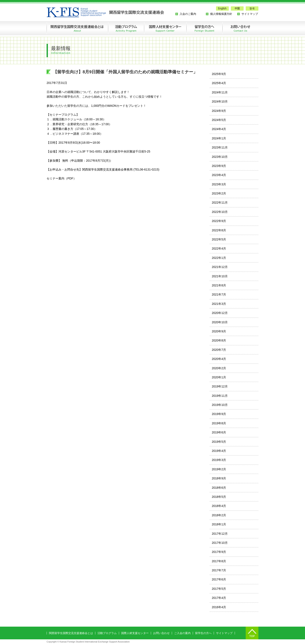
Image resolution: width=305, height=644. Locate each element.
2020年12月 (220, 313)
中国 (237, 8)
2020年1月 (219, 377)
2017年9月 (219, 552)
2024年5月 (219, 120)
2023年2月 (219, 193)
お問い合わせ (236, 28)
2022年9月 (219, 221)
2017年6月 (219, 579)
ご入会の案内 (182, 633)
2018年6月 (219, 488)
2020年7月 (219, 350)
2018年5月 (219, 497)
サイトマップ (250, 14)
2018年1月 (219, 524)
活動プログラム (126, 28)
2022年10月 (220, 212)
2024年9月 (219, 111)
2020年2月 (219, 368)
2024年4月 (219, 129)
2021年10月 (220, 276)
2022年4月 (219, 248)
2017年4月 (219, 598)
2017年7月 (219, 570)
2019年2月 (219, 469)
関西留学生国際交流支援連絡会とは (77, 28)
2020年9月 (219, 331)
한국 (252, 8)
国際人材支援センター (135, 633)
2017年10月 (220, 543)
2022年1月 (219, 258)
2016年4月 (219, 607)
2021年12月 (220, 267)
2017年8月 (219, 561)
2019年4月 (219, 451)
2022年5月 (219, 239)
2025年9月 (219, 74)
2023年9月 (219, 166)
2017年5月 (219, 589)
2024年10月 (220, 101)
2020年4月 (219, 359)
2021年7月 (219, 294)
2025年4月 (219, 83)
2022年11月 (220, 203)
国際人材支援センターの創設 (165, 28)
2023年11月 (220, 147)
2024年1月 (219, 138)
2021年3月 (219, 304)
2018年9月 (219, 478)
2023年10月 (220, 157)
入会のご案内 (188, 14)
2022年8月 (219, 230)
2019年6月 (219, 432)
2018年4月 (219, 506)
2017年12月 (220, 534)
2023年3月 (219, 184)
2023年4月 (219, 175)
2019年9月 (219, 414)
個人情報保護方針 (221, 14)
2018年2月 (219, 515)
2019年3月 (219, 460)
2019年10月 (220, 405)
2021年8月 (219, 285)
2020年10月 (220, 322)
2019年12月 (220, 386)
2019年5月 (219, 442)
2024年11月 (220, 92)
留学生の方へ (204, 28)
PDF (70, 178)
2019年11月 (220, 396)
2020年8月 (219, 340)
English (222, 8)
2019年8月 (219, 423)
